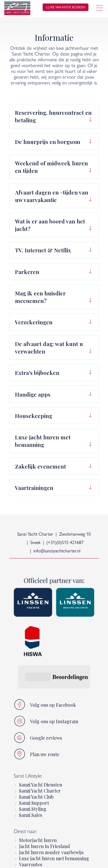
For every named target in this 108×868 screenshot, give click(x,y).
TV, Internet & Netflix (43, 250)
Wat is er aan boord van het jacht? (50, 225)
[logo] (17, 9)
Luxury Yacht (33, 825)
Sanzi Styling (33, 739)
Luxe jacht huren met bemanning (43, 441)
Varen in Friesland (38, 807)
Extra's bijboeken (37, 373)
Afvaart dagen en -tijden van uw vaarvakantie (52, 196)
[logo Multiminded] (94, 859)
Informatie (30, 819)
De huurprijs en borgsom (48, 142)
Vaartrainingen (34, 488)
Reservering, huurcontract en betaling (53, 116)
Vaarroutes (31, 795)
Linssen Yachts (34, 831)
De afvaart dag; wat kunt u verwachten (49, 347)
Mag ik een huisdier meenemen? (40, 297)
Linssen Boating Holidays (46, 813)
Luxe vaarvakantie (38, 801)
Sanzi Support (34, 733)
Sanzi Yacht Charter (40, 721)
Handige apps (33, 394)
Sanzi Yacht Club (36, 727)
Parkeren (27, 272)
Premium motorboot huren (48, 837)
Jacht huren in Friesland (44, 777)
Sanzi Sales (31, 745)
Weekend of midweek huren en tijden (51, 167)
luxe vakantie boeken (66, 7)
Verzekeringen (34, 322)
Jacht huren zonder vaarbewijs (51, 783)
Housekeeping (34, 416)
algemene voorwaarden (46, 859)
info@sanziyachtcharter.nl (57, 551)
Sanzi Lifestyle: (28, 706)
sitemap (78, 859)
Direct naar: (25, 761)
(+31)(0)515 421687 (65, 542)
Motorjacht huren (38, 770)
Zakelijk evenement (40, 466)
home (14, 859)
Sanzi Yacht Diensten (41, 715)
